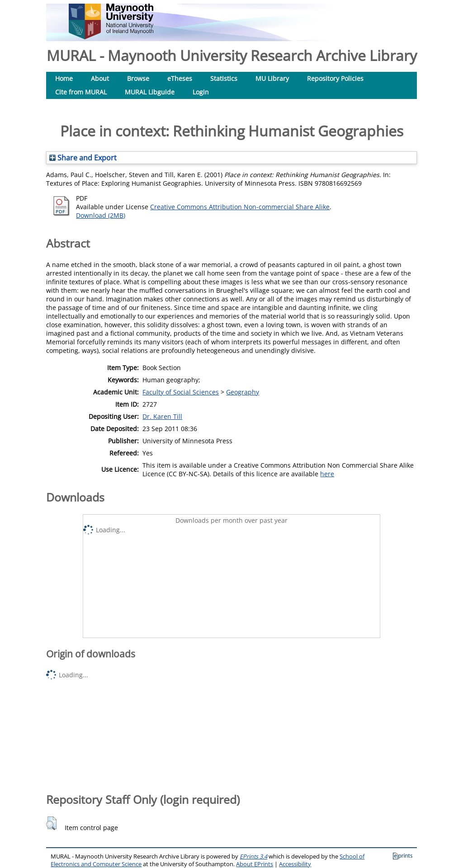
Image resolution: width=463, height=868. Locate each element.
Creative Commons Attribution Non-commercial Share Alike (240, 207)
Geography (243, 392)
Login (201, 92)
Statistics (224, 78)
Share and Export (83, 158)
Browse (138, 78)
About (100, 78)
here (327, 474)
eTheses (180, 78)
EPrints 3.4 (253, 856)
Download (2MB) (101, 215)
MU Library (272, 78)
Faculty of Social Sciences (181, 392)
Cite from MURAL (81, 92)
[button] (51, 823)
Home (64, 78)
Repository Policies (335, 78)
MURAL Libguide (150, 92)
